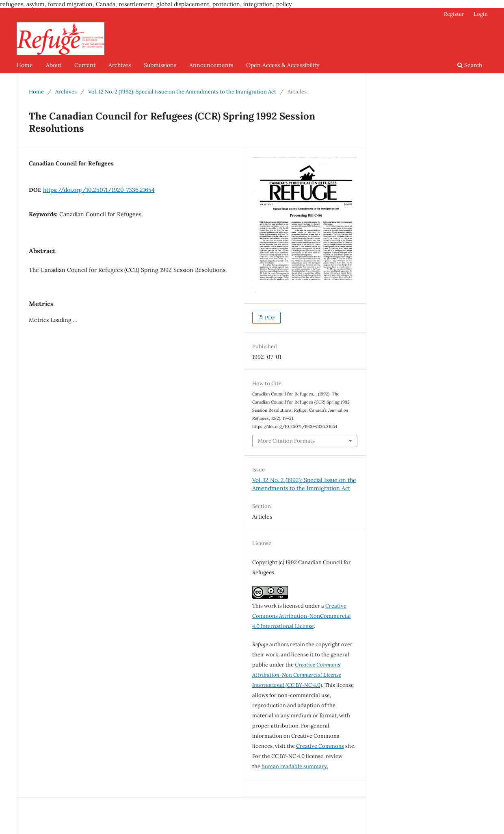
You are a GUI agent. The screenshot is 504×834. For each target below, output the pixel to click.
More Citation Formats (286, 441)
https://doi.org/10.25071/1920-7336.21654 (99, 190)
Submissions (160, 65)
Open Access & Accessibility (283, 65)
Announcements (211, 65)
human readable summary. (295, 766)
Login (481, 14)
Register (454, 14)
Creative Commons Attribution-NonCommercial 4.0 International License (302, 616)
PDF (269, 318)
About (54, 65)
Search (470, 65)
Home (25, 65)
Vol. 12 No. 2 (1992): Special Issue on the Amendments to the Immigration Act (182, 92)
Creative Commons (320, 746)
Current (85, 65)
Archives (120, 65)
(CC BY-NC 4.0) (297, 675)
